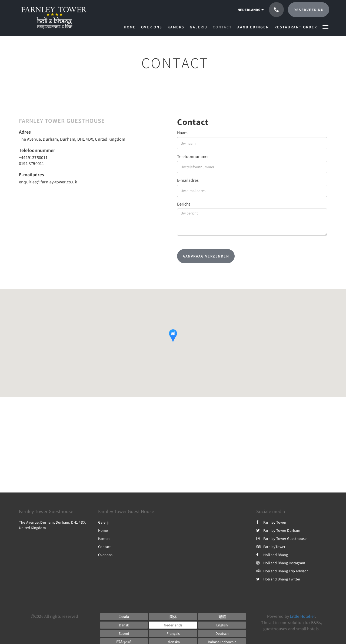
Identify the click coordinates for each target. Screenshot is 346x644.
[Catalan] (124, 617)
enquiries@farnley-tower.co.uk (48, 182)
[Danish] (124, 625)
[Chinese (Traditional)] (222, 617)
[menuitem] (131, 27)
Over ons (105, 555)
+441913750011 (33, 157)
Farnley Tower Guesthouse (281, 539)
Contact (104, 547)
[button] (325, 27)
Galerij (103, 522)
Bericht (184, 204)
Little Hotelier (302, 616)
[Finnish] (124, 633)
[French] (173, 633)
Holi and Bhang (272, 555)
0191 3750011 (31, 163)
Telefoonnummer (193, 156)
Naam (182, 133)
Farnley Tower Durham (278, 530)
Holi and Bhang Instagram (281, 563)
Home (103, 530)
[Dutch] (173, 625)
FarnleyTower (271, 547)
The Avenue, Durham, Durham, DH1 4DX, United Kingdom (72, 139)
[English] (222, 625)
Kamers (104, 539)
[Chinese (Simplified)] (173, 617)
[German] (222, 633)
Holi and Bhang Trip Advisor (282, 571)
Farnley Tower (271, 522)
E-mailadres (188, 180)
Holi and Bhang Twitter (278, 579)
